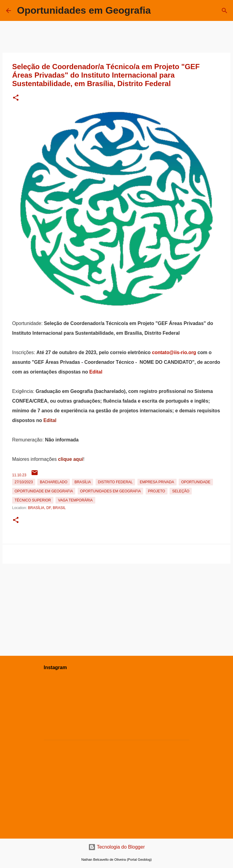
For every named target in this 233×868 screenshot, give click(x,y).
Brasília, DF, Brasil (47, 508)
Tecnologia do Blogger (117, 847)
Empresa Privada (157, 482)
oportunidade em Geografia (44, 491)
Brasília (83, 482)
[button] (16, 98)
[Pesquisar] (225, 11)
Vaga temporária (75, 500)
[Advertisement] (116, 608)
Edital (96, 372)
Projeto (157, 491)
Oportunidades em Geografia (84, 10)
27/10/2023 (24, 482)
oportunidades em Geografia (110, 491)
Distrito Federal (115, 482)
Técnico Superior (33, 500)
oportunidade (196, 482)
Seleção (181, 491)
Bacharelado (54, 482)
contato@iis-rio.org (174, 352)
